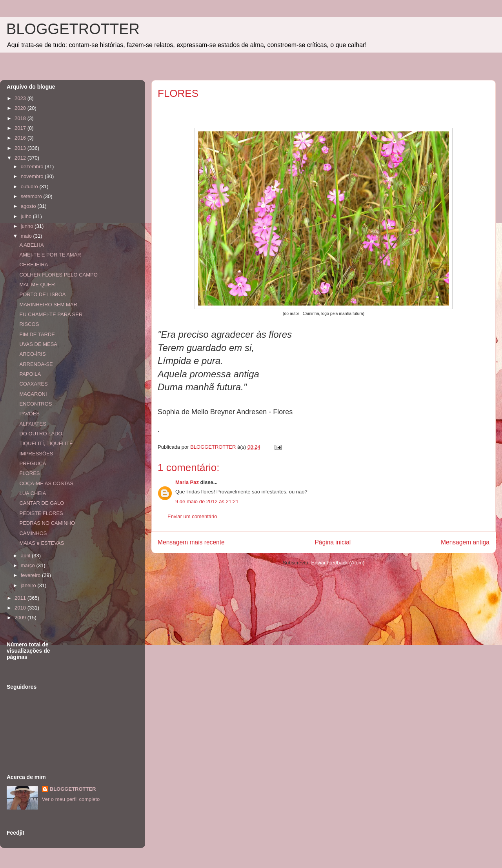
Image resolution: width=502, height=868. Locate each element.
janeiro (29, 585)
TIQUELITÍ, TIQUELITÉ (46, 443)
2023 (21, 98)
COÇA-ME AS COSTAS (46, 483)
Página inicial (333, 542)
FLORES (29, 473)
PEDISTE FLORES (41, 513)
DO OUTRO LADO (41, 434)
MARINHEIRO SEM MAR (48, 305)
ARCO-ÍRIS (32, 354)
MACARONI (33, 394)
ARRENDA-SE (36, 364)
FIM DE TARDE (37, 334)
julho (27, 216)
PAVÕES (29, 414)
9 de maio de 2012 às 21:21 (207, 501)
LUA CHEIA (33, 493)
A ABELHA (31, 245)
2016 (21, 138)
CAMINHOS (33, 533)
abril (26, 556)
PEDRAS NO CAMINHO (47, 523)
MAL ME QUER (37, 285)
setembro (32, 196)
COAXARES (33, 384)
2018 (21, 118)
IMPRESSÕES (36, 454)
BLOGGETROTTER (73, 29)
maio (27, 236)
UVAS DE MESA (38, 344)
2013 (21, 148)
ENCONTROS (35, 404)
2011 (21, 598)
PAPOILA (30, 374)
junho (28, 226)
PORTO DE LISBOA (42, 294)
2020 (21, 108)
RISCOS (29, 324)
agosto (29, 206)
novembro (33, 176)
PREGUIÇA (33, 463)
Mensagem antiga (465, 542)
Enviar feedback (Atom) (338, 563)
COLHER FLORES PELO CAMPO (58, 275)
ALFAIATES (33, 424)
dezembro (33, 167)
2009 (21, 618)
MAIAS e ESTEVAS (42, 543)
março (29, 565)
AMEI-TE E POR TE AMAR (50, 255)
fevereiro (31, 575)
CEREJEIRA (34, 265)
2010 (21, 608)
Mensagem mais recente (191, 542)
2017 (21, 128)
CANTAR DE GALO (42, 503)
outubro (30, 187)
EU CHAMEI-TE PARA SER (51, 314)
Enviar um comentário (192, 516)
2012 (21, 158)
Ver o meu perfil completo (71, 799)
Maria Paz (187, 482)
